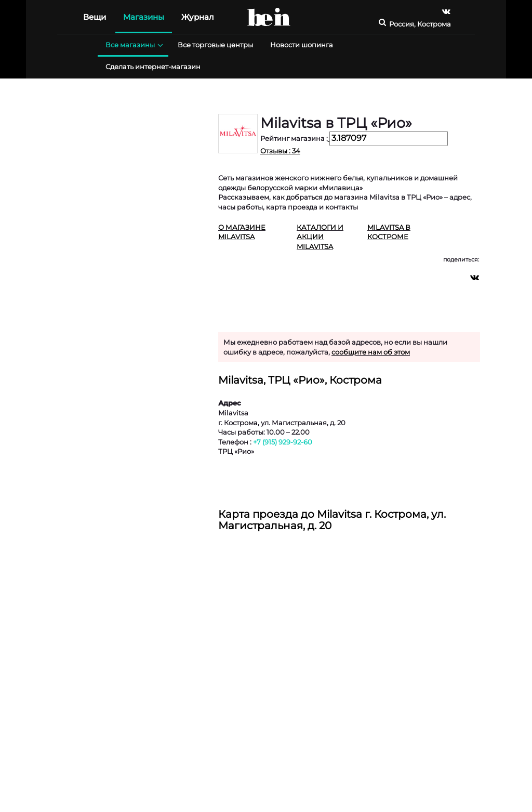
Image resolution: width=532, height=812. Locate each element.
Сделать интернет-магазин (153, 67)
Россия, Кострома (420, 24)
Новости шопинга (302, 45)
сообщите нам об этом (371, 352)
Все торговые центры (215, 45)
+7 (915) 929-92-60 (283, 442)
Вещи (95, 17)
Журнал (198, 17)
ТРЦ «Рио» (236, 451)
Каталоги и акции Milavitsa (320, 237)
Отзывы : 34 (280, 151)
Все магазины (133, 45)
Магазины (144, 17)
